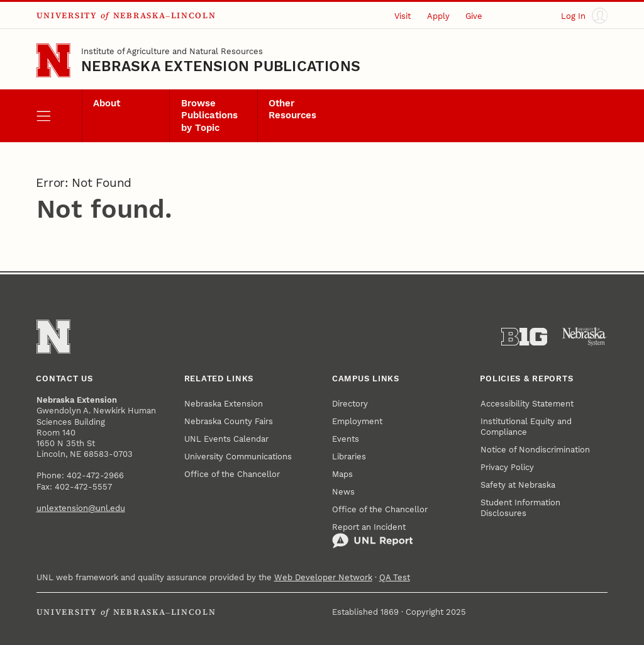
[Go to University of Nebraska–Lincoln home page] (53, 60)
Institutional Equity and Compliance (526, 427)
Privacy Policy (507, 467)
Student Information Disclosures (520, 508)
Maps (342, 474)
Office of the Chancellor (232, 474)
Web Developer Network (323, 577)
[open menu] (59, 116)
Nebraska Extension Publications (221, 66)
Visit (402, 16)
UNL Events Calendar (226, 439)
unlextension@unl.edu (81, 508)
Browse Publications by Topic (209, 116)
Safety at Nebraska (518, 485)
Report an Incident (373, 536)
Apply (438, 16)
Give (474, 16)
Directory (350, 404)
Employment (357, 421)
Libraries (349, 457)
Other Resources (292, 109)
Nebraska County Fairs (229, 421)
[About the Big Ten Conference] (524, 337)
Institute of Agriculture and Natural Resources (172, 51)
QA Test (395, 577)
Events (346, 439)
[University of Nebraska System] (585, 337)
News (343, 492)
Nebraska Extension (224, 404)
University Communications (238, 457)
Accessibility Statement (527, 404)
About (107, 104)
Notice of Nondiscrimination (535, 450)
